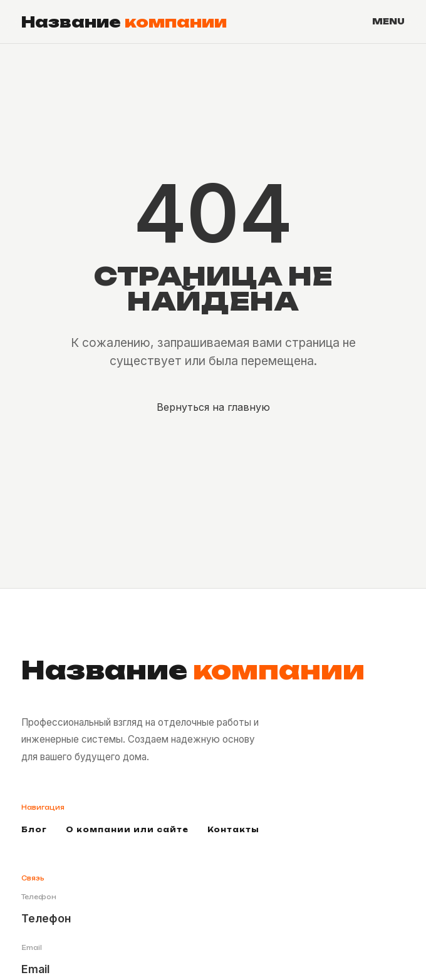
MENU (388, 21)
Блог (34, 830)
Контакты (233, 830)
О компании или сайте (127, 830)
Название (124, 22)
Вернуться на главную (213, 407)
